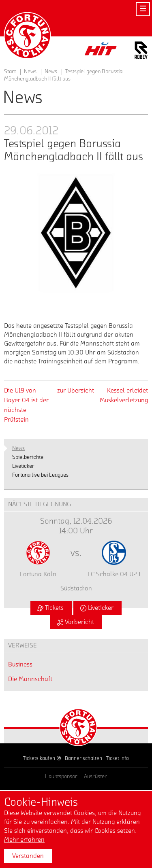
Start (10, 72)
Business (20, 664)
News (51, 72)
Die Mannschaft (30, 679)
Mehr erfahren (24, 840)
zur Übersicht (76, 390)
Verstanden (28, 856)
